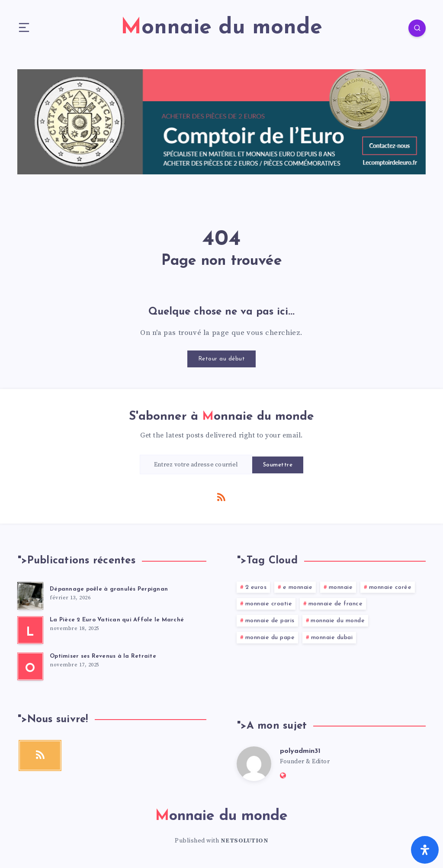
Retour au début (222, 359)
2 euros (256, 587)
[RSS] (221, 497)
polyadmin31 (300, 751)
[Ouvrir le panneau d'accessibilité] (425, 850)
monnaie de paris (270, 621)
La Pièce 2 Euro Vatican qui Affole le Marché (117, 620)
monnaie (341, 587)
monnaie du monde (338, 621)
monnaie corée (390, 587)
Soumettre (278, 465)
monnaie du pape (270, 638)
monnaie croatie (269, 604)
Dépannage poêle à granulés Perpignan (109, 589)
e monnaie (298, 587)
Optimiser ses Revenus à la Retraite (103, 656)
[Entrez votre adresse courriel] (196, 465)
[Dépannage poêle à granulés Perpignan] (30, 596)
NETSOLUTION (245, 841)
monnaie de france (336, 604)
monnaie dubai (332, 638)
